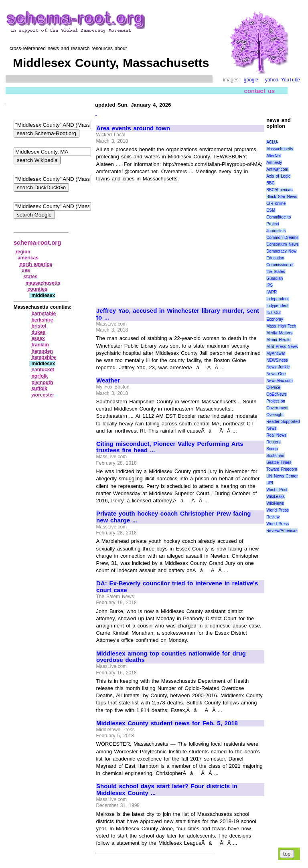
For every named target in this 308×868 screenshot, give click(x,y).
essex (38, 338)
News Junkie (278, 367)
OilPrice (273, 387)
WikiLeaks (276, 497)
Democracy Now (281, 251)
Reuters (273, 442)
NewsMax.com (280, 381)
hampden (42, 351)
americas (28, 258)
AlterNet (274, 156)
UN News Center (282, 476)
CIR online (276, 203)
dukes (38, 332)
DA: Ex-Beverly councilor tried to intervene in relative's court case (177, 587)
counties (37, 289)
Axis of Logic (278, 176)
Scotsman (275, 456)
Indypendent (277, 306)
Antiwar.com (277, 169)
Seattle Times (279, 462)
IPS (269, 285)
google (251, 80)
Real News (276, 435)
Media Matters (279, 333)
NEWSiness (277, 360)
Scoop (272, 449)
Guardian (275, 278)
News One (276, 374)
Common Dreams (282, 238)
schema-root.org (37, 242)
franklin (40, 345)
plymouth (42, 382)
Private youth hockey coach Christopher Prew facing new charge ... (174, 517)
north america (36, 264)
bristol (39, 326)
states (31, 277)
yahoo (272, 80)
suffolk (39, 388)
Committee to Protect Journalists (279, 224)
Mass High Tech (281, 326)
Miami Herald (279, 340)
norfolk (40, 376)
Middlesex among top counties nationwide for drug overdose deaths (171, 657)
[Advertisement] (164, 241)
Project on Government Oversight (277, 408)
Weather (108, 380)
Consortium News (283, 244)
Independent (278, 299)
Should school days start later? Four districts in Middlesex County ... (167, 790)
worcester (43, 395)
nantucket (43, 370)
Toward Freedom (282, 469)
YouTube (291, 80)
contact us (260, 91)
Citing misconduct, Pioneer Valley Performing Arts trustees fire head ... (170, 447)
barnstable (44, 314)
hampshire (44, 357)
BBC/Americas (279, 190)
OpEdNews (277, 394)
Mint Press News (282, 347)
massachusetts (43, 283)
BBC (271, 183)
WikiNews (275, 503)
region (23, 252)
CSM (271, 210)
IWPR (272, 292)
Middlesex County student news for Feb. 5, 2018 (167, 723)
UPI (270, 483)
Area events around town (133, 128)
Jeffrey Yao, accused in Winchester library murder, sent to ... (178, 314)
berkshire (42, 320)
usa (26, 270)
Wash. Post (277, 490)
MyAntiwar (276, 353)
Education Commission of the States (280, 265)
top (287, 854)
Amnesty (274, 163)
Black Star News (282, 197)
